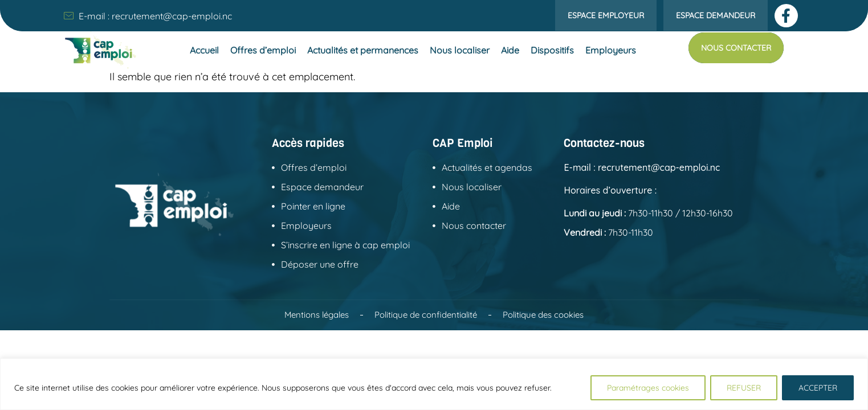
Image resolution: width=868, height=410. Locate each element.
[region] (434, 384)
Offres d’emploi (263, 50)
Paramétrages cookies (648, 388)
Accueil (204, 50)
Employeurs (611, 50)
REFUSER (744, 388)
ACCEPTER (818, 388)
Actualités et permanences (363, 50)
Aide (510, 50)
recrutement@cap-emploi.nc (172, 16)
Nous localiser (460, 50)
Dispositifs (552, 50)
